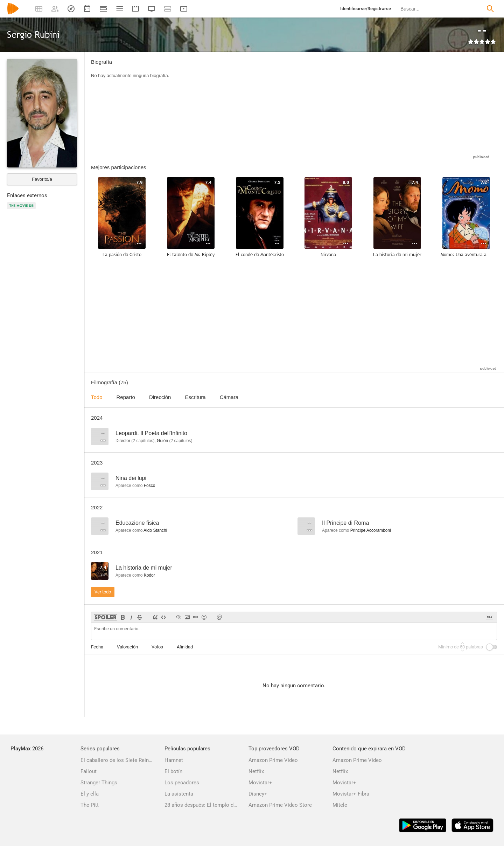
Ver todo (103, 592)
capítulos (143, 441)
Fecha (97, 647)
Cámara (229, 397)
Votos (157, 647)
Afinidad (185, 647)
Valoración (127, 647)
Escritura (195, 397)
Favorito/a (42, 179)
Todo (97, 397)
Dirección (160, 397)
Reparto (126, 397)
